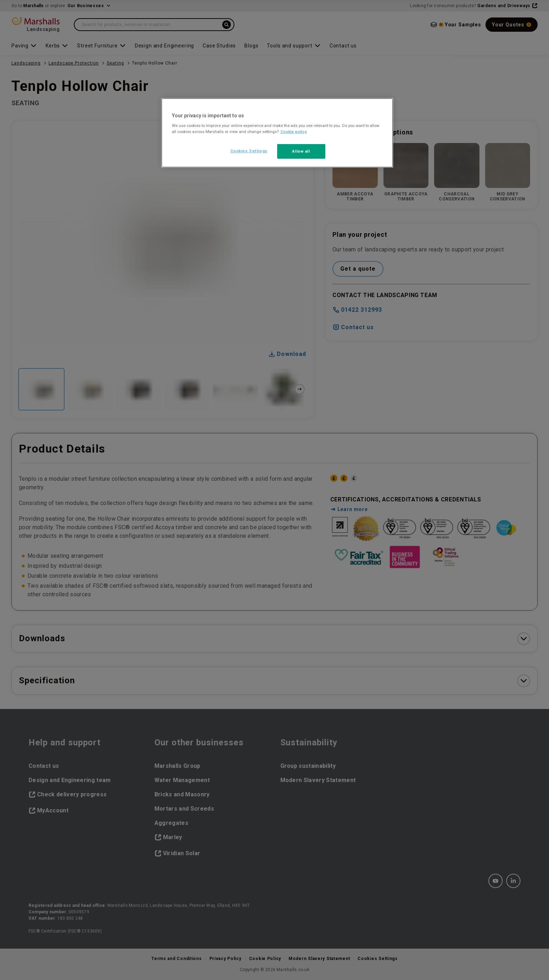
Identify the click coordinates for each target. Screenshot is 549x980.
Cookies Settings (249, 151)
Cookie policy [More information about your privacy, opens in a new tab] (294, 132)
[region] (277, 133)
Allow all (301, 151)
